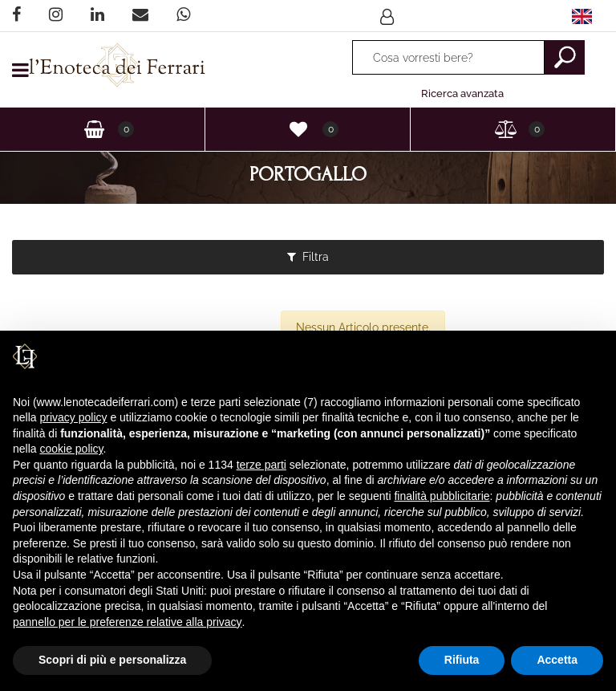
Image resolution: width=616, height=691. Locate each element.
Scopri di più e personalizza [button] (112, 660)
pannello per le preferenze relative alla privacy (128, 622)
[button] (389, 16)
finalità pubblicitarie (442, 496)
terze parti (261, 465)
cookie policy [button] (71, 449)
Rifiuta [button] (462, 660)
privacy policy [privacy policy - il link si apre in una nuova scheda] (73, 417)
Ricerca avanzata (462, 93)
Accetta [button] (557, 660)
